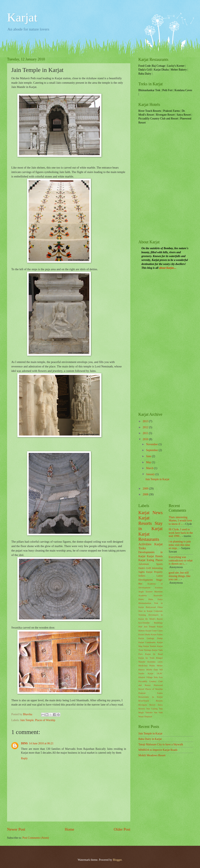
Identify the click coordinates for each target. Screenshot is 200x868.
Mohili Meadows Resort (152, 755)
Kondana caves (155, 662)
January (151, 474)
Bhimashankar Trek (149, 90)
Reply (24, 758)
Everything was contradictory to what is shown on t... (181, 560)
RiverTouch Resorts (151, 701)
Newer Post (16, 829)
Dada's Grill (145, 70)
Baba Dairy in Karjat (150, 739)
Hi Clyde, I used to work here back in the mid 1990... (181, 533)
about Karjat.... (168, 268)
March (150, 468)
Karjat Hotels (155, 556)
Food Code (145, 66)
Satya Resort (184, 115)
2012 (146, 427)
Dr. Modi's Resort (154, 619)
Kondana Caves (183, 90)
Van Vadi (158, 712)
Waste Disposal (145, 716)
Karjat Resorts (145, 520)
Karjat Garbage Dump (151, 638)
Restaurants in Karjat (151, 697)
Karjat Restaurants (149, 537)
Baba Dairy (145, 74)
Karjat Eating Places (151, 560)
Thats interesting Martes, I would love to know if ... (180, 521)
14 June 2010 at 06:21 (41, 743)
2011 (146, 433)
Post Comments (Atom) (36, 838)
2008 (146, 494)
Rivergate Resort (165, 115)
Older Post (122, 829)
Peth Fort (167, 90)
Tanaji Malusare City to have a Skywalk (161, 744)
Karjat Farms (157, 634)
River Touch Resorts (150, 111)
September (152, 450)
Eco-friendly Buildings (151, 623)
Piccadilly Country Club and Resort (158, 119)
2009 (146, 489)
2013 (146, 421)
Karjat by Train (146, 658)
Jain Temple (27, 720)
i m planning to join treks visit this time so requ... (180, 545)
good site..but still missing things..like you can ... (180, 576)
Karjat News (151, 513)
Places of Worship (45, 720)
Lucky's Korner (176, 66)
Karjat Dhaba (161, 70)
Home (69, 829)
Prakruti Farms (172, 111)
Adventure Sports (151, 564)
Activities (145, 544)
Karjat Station (150, 646)
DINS (24, 743)
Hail (140, 626)
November (152, 444)
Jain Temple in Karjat (157, 479)
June (149, 456)
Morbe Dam (152, 670)
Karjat (22, 17)
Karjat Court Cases (154, 631)
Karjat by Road (154, 654)
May (149, 462)
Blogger (117, 860)
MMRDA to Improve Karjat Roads (158, 750)
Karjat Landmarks (147, 642)
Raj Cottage (159, 66)
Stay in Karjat (151, 526)
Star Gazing (152, 709)
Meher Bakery (179, 70)
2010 (146, 439)
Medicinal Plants (147, 666)
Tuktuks (149, 712)
